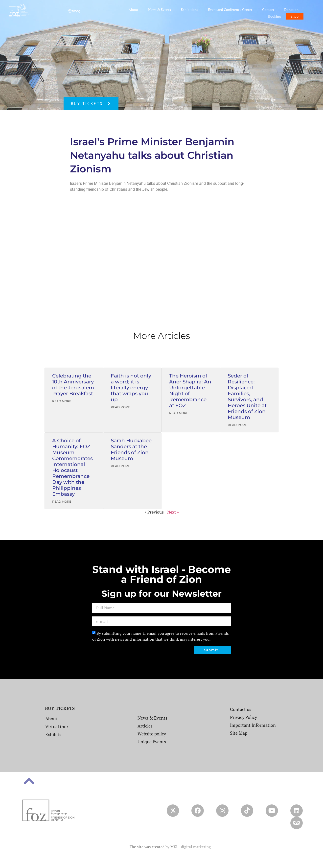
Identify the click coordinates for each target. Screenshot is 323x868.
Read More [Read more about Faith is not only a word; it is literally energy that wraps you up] (120, 407)
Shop (295, 16)
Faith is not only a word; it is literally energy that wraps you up (131, 388)
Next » (173, 512)
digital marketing (196, 847)
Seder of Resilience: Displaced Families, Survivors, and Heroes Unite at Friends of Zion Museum (247, 397)
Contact (268, 10)
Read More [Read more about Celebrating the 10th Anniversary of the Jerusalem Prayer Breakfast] (62, 401)
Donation (291, 10)
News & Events (160, 10)
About (133, 10)
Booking (274, 16)
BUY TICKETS (60, 708)
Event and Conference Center (230, 10)
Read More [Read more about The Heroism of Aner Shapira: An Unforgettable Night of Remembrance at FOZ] (179, 413)
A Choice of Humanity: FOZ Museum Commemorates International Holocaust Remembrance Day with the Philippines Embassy (72, 467)
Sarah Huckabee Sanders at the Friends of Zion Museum (131, 449)
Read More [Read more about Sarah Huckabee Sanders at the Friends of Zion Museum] (120, 466)
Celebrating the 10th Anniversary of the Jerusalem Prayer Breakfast (73, 385)
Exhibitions (189, 10)
